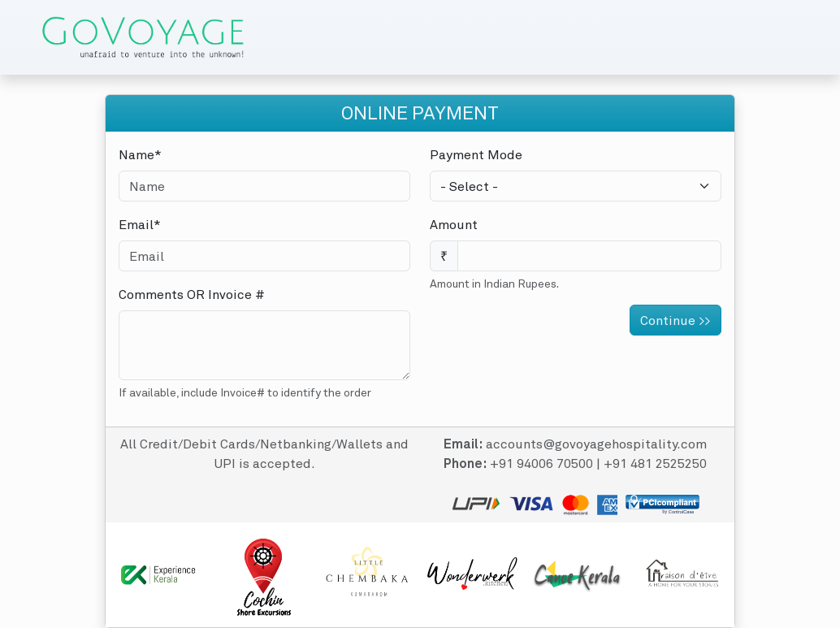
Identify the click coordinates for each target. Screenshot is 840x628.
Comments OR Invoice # (192, 294)
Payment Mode (476, 154)
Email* (140, 224)
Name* (140, 154)
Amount (454, 224)
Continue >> (675, 320)
